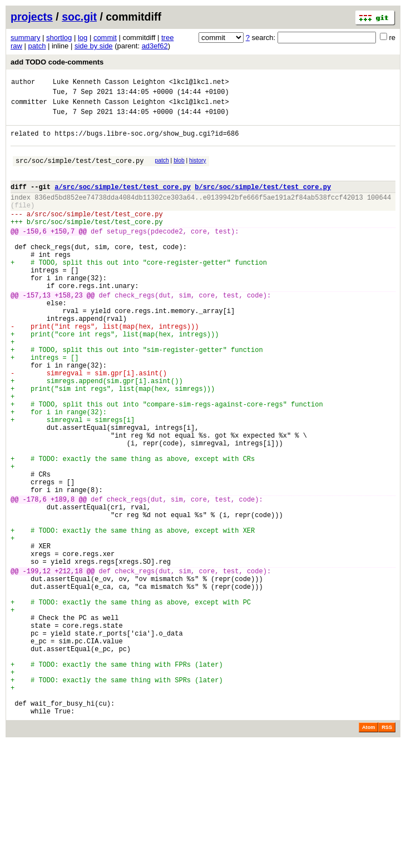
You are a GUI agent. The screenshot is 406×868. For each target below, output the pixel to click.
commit (105, 38)
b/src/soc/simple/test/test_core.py (263, 202)
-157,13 (37, 332)
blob (179, 170)
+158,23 (68, 332)
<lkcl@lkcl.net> (199, 83)
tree (167, 38)
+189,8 (63, 579)
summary (25, 38)
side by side (94, 46)
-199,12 (37, 666)
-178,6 (35, 579)
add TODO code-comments (57, 62)
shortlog (59, 38)
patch (37, 46)
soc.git (79, 17)
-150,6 (35, 254)
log (83, 38)
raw (16, 46)
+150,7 (63, 254)
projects (32, 17)
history (197, 170)
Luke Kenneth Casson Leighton (109, 83)
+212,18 (68, 666)
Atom (368, 852)
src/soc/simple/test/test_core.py (80, 172)
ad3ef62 (155, 46)
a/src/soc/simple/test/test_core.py (123, 202)
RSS (387, 852)
